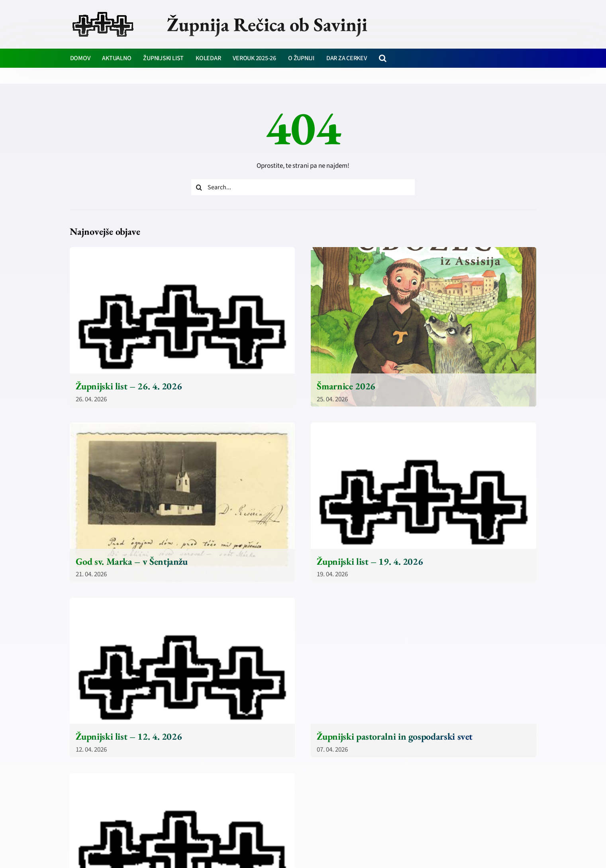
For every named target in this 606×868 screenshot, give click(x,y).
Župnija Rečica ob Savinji (267, 24)
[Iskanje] (199, 187)
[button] (383, 58)
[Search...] (303, 187)
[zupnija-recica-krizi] (103, 13)
